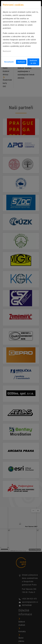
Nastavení (7, 51)
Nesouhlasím (9, 62)
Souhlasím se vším (33, 62)
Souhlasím (21, 62)
